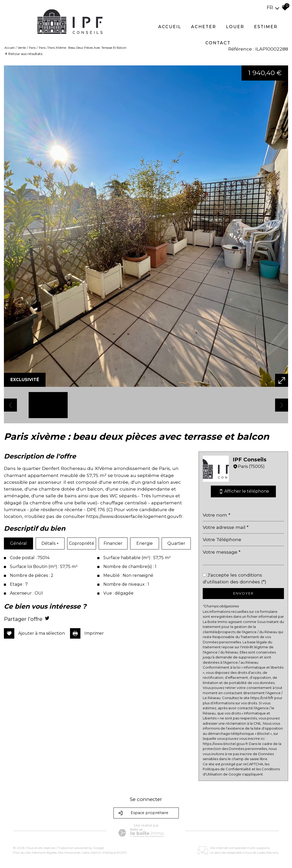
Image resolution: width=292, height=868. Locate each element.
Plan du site (22, 852)
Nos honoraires (69, 852)
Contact (218, 43)
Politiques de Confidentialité (227, 769)
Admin (96, 852)
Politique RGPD (115, 852)
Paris (32, 48)
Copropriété (82, 543)
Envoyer (243, 593)
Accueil (170, 27)
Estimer (266, 27)
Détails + (50, 543)
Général (18, 543)
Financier (113, 543)
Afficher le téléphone (243, 491)
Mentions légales (44, 852)
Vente (22, 48)
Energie (145, 543)
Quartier (176, 543)
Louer (235, 27)
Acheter (204, 27)
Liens (85, 852)
